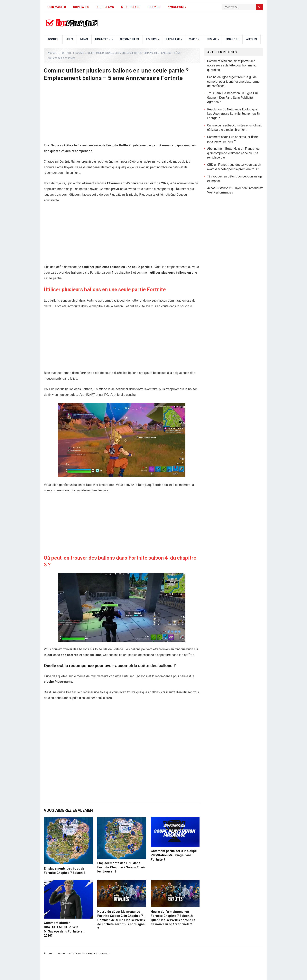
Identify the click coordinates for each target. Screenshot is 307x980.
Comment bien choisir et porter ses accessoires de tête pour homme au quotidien (232, 65)
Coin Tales (81, 7)
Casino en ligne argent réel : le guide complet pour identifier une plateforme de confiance (233, 82)
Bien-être (173, 39)
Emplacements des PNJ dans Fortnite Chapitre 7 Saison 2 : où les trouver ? (121, 867)
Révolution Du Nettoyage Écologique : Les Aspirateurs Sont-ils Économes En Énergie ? (234, 114)
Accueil (53, 39)
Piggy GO (154, 7)
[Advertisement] (122, 114)
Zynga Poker (177, 7)
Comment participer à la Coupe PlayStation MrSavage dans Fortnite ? (174, 855)
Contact (104, 954)
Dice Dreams (105, 7)
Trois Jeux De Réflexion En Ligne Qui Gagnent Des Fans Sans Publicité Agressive (232, 98)
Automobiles (129, 39)
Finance (231, 39)
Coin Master (57, 7)
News (84, 39)
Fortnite (66, 53)
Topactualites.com (59, 954)
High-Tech (103, 39)
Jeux (70, 39)
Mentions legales (85, 954)
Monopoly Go (131, 7)
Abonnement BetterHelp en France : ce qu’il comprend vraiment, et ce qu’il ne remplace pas (233, 153)
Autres (251, 39)
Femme (212, 39)
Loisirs (151, 39)
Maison (194, 39)
